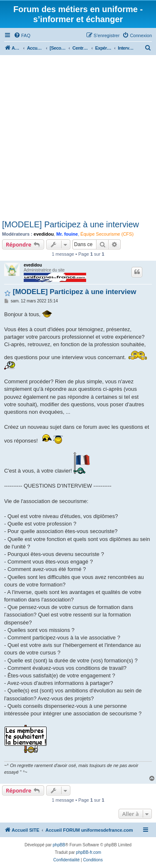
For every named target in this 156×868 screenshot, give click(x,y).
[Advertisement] (78, 137)
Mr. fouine (67, 234)
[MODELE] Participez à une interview (71, 224)
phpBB (59, 845)
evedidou (44, 234)
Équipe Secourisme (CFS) (107, 234)
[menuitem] (22, 35)
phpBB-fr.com (89, 852)
